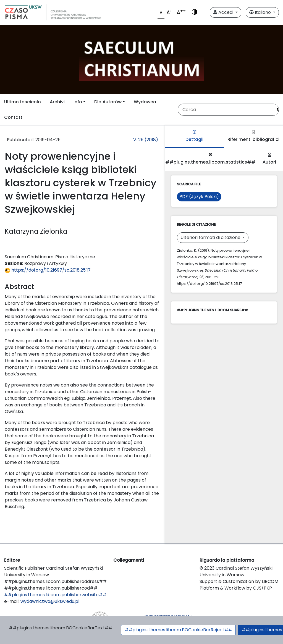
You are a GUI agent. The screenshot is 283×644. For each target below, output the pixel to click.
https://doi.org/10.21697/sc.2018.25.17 (48, 270)
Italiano (261, 12)
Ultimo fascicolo (23, 102)
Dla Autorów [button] (108, 102)
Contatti (14, 117)
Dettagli (194, 136)
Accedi (224, 12)
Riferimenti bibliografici (253, 136)
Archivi (57, 102)
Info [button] (78, 102)
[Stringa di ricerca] (226, 110)
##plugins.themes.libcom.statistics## (210, 159)
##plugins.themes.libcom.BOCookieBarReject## (178, 630)
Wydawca (145, 102)
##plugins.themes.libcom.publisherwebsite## (55, 595)
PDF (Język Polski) (199, 197)
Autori (269, 159)
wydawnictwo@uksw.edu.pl (50, 601)
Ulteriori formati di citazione (211, 237)
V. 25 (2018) (146, 140)
